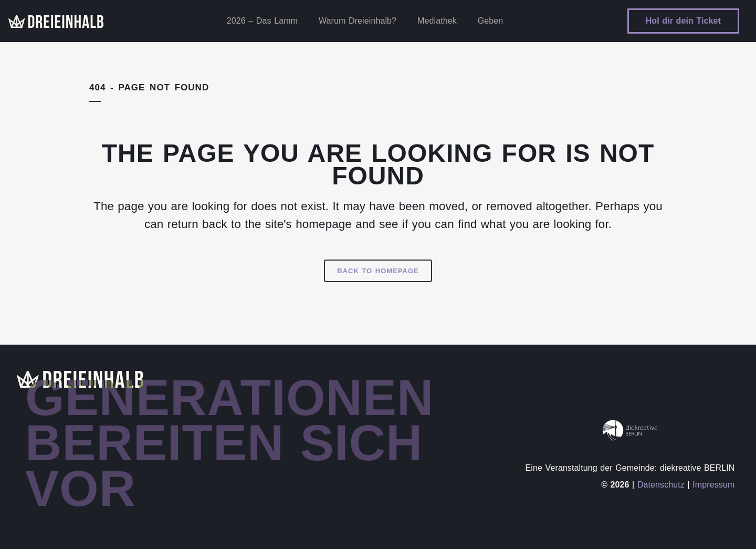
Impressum (713, 485)
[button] (23, 526)
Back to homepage (378, 271)
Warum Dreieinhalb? (358, 21)
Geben (491, 21)
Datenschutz (661, 485)
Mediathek (437, 21)
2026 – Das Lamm (262, 21)
